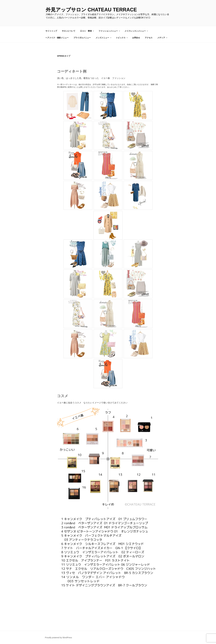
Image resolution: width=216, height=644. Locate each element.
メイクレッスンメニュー (136, 31)
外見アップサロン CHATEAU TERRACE (91, 10)
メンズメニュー (104, 38)
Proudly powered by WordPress (58, 638)
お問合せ (136, 38)
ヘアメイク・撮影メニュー (57, 38)
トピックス (122, 38)
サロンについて (69, 31)
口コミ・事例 (87, 31)
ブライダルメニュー (82, 38)
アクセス (149, 38)
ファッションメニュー (109, 31)
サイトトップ (51, 31)
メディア (162, 38)
